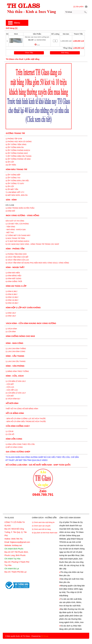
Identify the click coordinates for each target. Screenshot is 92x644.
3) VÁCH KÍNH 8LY (13, 399)
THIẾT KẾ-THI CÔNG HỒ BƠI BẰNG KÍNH (22, 409)
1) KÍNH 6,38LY (12, 291)
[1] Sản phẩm (78, 7)
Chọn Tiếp (29, 53)
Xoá (37, 45)
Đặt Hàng (65, 53)
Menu (17, 23)
